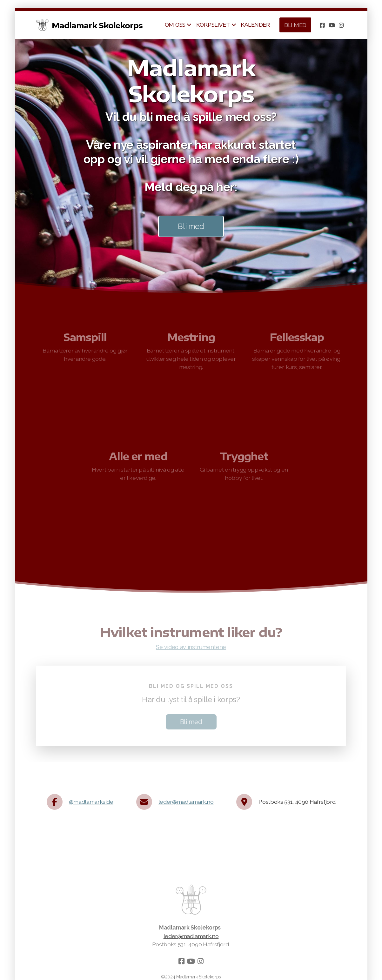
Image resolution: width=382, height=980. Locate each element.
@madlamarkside (91, 802)
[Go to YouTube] (332, 25)
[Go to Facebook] (322, 25)
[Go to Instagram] (341, 25)
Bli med (191, 226)
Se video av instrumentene (191, 648)
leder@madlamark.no (186, 802)
